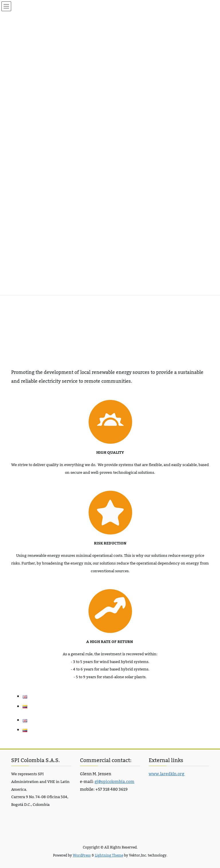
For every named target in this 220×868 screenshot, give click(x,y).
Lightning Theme (109, 855)
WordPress (82, 855)
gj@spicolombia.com (114, 782)
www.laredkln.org (167, 774)
